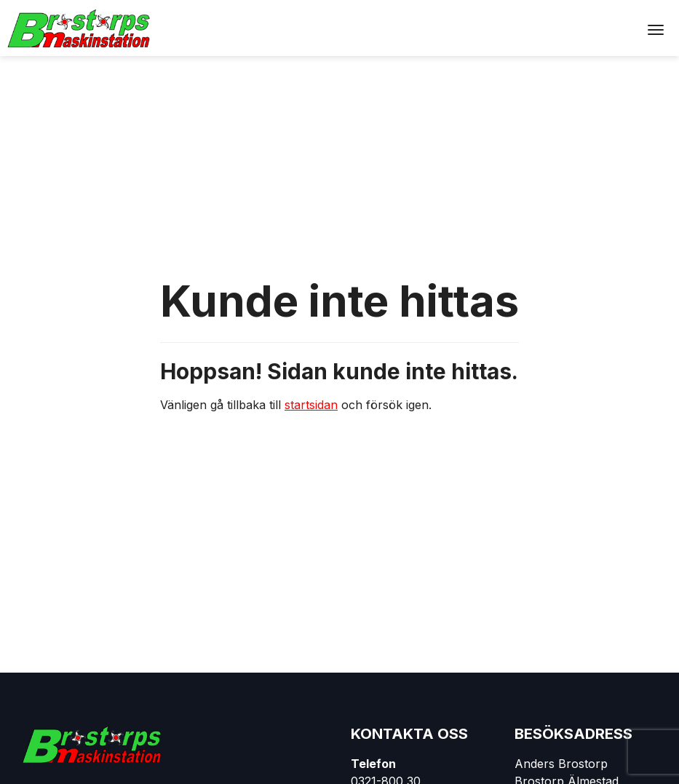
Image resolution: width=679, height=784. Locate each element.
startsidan (311, 405)
